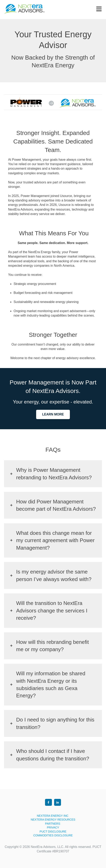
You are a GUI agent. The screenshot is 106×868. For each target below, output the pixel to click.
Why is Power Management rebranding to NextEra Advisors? (54, 474)
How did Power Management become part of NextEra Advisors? (56, 505)
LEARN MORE (53, 414)
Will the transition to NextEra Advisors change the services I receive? (52, 611)
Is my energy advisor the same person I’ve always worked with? (54, 575)
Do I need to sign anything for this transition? (55, 723)
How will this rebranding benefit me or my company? (52, 646)
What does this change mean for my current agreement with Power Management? (55, 540)
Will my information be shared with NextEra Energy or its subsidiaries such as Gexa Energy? (51, 684)
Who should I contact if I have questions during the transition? (53, 755)
